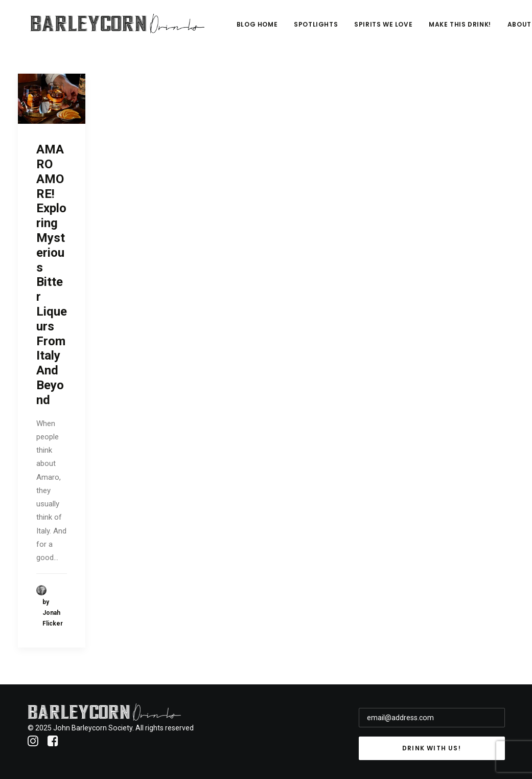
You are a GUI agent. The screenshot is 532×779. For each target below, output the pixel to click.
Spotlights (380, 29)
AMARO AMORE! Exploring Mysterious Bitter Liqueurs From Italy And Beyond (52, 275)
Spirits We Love (447, 29)
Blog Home (320, 29)
